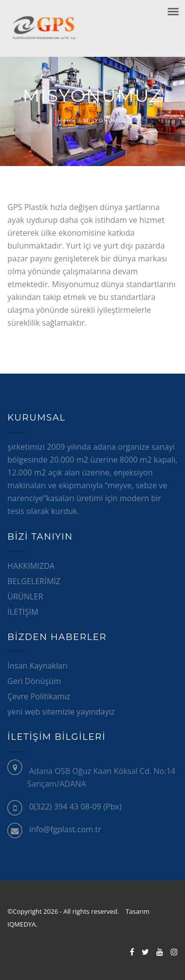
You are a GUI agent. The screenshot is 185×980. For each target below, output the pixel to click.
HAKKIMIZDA (31, 566)
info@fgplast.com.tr (65, 829)
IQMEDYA (23, 924)
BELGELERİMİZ (34, 581)
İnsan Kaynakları (37, 666)
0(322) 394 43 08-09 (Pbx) (75, 807)
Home (67, 120)
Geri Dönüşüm (34, 681)
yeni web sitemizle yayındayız (61, 712)
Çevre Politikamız (39, 696)
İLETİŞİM (23, 612)
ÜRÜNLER (25, 597)
